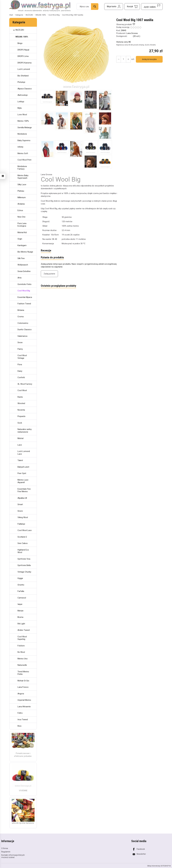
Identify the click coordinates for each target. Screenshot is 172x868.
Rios (19, 726)
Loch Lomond (24, 69)
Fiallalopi (21, 524)
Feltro (20, 713)
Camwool (22, 598)
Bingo (20, 43)
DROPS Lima (23, 56)
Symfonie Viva (24, 559)
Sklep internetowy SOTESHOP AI (159, 866)
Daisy (20, 371)
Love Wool (22, 115)
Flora (20, 365)
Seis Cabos (23, 543)
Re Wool (21, 652)
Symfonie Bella (24, 565)
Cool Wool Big (24, 291)
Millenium (22, 197)
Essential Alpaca (25, 297)
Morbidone (22, 134)
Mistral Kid (22, 232)
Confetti (21, 377)
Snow (20, 342)
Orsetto (21, 585)
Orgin (20, 239)
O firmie (5, 848)
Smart (20, 504)
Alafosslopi (23, 95)
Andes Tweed (24, 630)
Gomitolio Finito (24, 284)
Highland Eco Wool (23, 551)
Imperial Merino (24, 700)
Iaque (20, 604)
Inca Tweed (23, 720)
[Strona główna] (40, 6)
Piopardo (21, 416)
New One (21, 217)
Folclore (21, 646)
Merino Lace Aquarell (23, 481)
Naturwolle (22, 665)
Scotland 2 (22, 537)
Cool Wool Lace (25, 530)
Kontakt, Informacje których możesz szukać (13, 856)
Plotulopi (21, 82)
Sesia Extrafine (24, 271)
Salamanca (22, 336)
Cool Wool (22, 390)
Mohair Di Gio (23, 681)
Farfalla (21, 591)
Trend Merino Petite (23, 673)
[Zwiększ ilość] (119, 59)
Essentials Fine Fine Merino (24, 490)
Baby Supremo (24, 140)
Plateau (21, 191)
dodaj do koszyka (149, 59)
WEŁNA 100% (22, 37)
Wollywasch (23, 265)
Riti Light (21, 624)
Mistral (20, 438)
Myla (20, 108)
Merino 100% (23, 121)
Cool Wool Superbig (22, 638)
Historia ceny (123, 42)
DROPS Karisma (24, 63)
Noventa (21, 410)
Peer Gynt (22, 473)
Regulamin (6, 852)
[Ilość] (123, 59)
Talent (20, 460)
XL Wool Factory (25, 384)
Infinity (20, 147)
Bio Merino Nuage (25, 252)
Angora (21, 694)
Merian (20, 611)
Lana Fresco (23, 687)
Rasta (20, 397)
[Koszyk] (132, 7)
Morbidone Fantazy (22, 168)
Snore (20, 511)
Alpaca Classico (25, 89)
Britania (21, 310)
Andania (21, 204)
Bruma (20, 617)
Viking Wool (23, 517)
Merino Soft (23, 153)
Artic (20, 278)
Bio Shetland (23, 76)
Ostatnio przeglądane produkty (58, 286)
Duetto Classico (25, 330)
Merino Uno (23, 659)
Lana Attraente (24, 707)
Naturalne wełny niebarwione (25, 431)
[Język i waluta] (152, 7)
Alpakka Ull (22, 498)
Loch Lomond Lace (24, 453)
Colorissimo (23, 323)
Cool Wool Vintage (22, 357)
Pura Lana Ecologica (22, 225)
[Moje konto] (114, 7)
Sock (20, 423)
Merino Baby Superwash (23, 177)
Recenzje (46, 251)
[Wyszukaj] (95, 7)
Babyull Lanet (23, 467)
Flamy (20, 349)
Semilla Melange (25, 128)
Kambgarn (22, 245)
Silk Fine (21, 258)
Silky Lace (22, 185)
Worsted (21, 403)
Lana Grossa (132, 33)
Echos (20, 210)
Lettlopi (21, 102)
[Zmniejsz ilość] (128, 59)
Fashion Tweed (24, 304)
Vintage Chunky (24, 572)
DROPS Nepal (23, 50)
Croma (21, 317)
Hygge (20, 578)
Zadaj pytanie (49, 274)
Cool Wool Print (24, 160)
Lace (20, 445)
